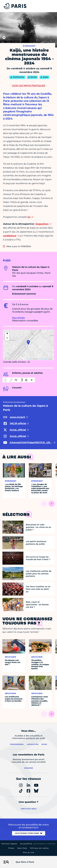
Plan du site (28, 852)
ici (29, 217)
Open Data (22, 848)
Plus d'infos (18, 318)
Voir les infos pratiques (28, 86)
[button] (28, 342)
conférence (10, 236)
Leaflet (29, 359)
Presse (11, 848)
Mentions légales (9, 844)
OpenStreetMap (43, 359)
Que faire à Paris (25, 862)
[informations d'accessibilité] (19, 380)
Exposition (42, 224)
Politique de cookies (39, 848)
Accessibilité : (38, 844)
